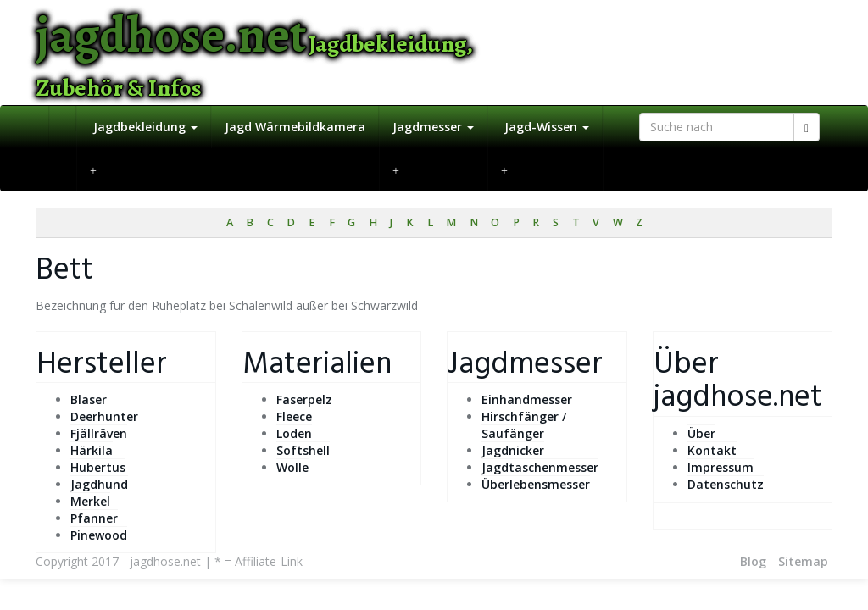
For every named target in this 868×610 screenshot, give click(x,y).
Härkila (92, 450)
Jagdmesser (433, 127)
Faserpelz (304, 399)
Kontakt (712, 450)
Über (701, 433)
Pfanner (94, 518)
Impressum (721, 467)
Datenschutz (726, 484)
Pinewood (99, 535)
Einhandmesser (527, 399)
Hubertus (98, 467)
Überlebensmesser (536, 484)
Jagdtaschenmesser (540, 467)
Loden (294, 433)
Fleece (294, 416)
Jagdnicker (513, 450)
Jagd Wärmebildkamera (295, 127)
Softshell (303, 450)
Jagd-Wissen (545, 127)
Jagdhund (99, 484)
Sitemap (803, 561)
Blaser (89, 399)
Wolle (292, 467)
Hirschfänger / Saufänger (524, 425)
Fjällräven (99, 433)
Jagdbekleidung (144, 127)
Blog (753, 561)
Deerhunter (104, 416)
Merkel (90, 501)
